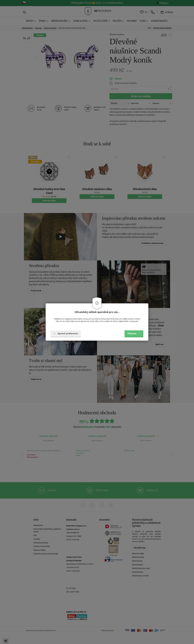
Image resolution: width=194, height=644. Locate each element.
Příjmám (134, 333)
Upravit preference (66, 333)
